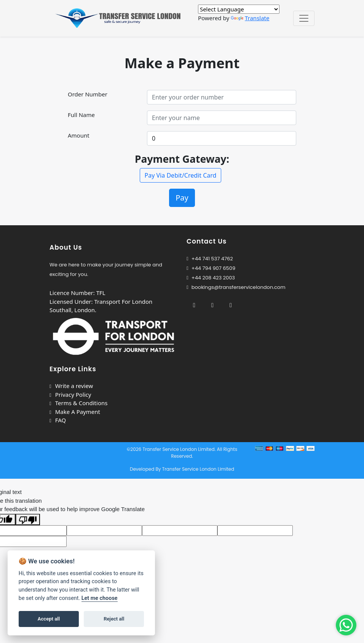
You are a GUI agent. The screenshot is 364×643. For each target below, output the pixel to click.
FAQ (58, 420)
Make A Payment (75, 412)
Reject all (114, 619)
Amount (79, 135)
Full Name (81, 115)
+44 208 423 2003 (211, 278)
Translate (250, 18)
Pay (182, 198)
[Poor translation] (28, 520)
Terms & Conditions (78, 403)
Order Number (88, 94)
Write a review (71, 386)
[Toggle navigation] (304, 18)
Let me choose (100, 598)
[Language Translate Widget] (239, 9)
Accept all (49, 619)
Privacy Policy (70, 394)
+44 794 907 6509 (213, 268)
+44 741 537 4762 (210, 259)
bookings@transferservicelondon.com (236, 287)
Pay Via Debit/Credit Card (181, 175)
